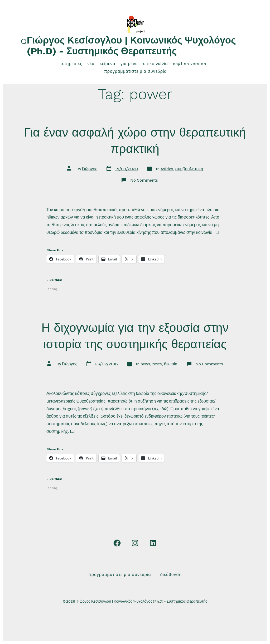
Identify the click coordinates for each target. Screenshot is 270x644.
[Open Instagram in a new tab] (135, 543)
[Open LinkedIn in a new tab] (153, 543)
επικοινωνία (156, 64)
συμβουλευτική (189, 169)
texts (157, 364)
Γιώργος (90, 169)
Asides (167, 169)
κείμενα (107, 64)
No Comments (144, 180)
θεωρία (171, 364)
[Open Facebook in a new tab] (117, 543)
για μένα (129, 64)
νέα (91, 64)
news (145, 364)
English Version (190, 64)
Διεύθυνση (171, 575)
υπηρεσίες (71, 64)
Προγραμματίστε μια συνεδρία (136, 71)
